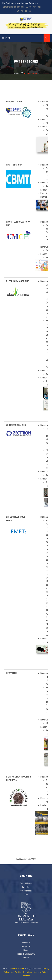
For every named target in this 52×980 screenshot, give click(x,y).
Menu (6, 38)
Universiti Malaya (17, 969)
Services (26, 958)
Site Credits (16, 972)
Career (26, 894)
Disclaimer (28, 972)
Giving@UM (26, 946)
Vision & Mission (26, 883)
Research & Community (26, 954)
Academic (26, 943)
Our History (26, 887)
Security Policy (40, 972)
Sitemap (27, 976)
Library (26, 950)
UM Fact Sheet (26, 891)
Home (16, 73)
